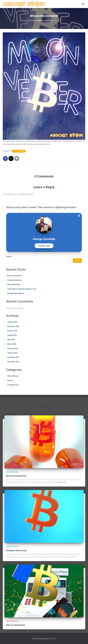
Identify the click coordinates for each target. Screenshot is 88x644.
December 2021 (13, 357)
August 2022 (12, 335)
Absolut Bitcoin (19, 151)
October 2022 (12, 331)
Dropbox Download (14, 280)
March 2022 (12, 344)
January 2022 (12, 353)
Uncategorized (13, 385)
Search (9, 257)
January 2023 (12, 322)
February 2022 (13, 349)
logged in (16, 194)
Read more (62, 482)
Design (10, 380)
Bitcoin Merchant (14, 284)
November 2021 (13, 362)
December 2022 (13, 326)
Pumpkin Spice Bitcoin (16, 293)
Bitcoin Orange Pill (14, 276)
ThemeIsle (52, 639)
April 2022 (11, 340)
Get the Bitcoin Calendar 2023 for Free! (22, 289)
